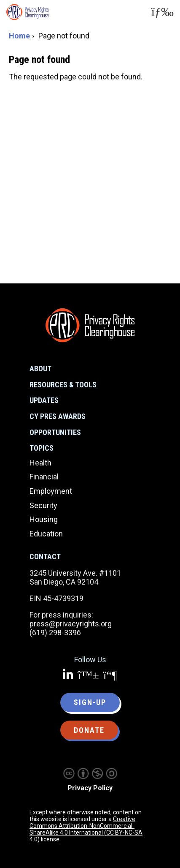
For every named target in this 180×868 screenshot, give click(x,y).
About (40, 369)
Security (43, 505)
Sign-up (90, 702)
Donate (89, 730)
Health (40, 463)
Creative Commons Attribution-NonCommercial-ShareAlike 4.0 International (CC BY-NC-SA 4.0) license (86, 829)
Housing (44, 519)
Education (46, 534)
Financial (44, 477)
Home (19, 36)
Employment (51, 491)
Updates (44, 400)
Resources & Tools (63, 385)
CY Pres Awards (58, 416)
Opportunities (55, 432)
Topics (42, 448)
